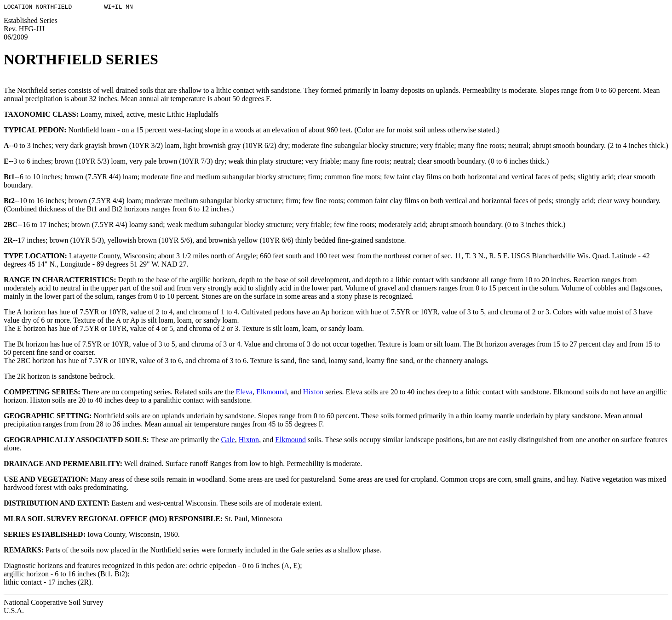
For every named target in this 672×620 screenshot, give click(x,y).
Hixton (313, 393)
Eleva (244, 393)
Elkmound (272, 393)
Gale (228, 441)
